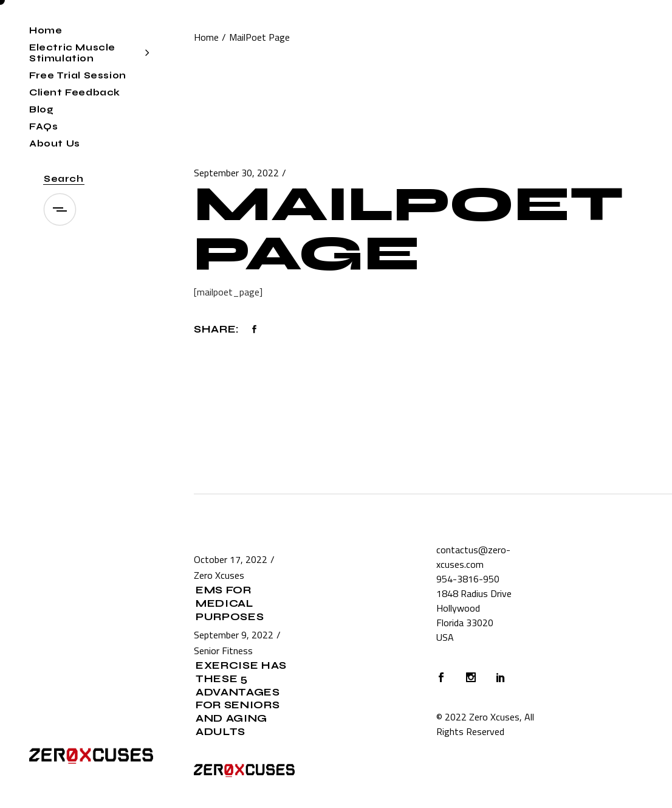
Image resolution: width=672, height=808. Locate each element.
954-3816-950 (468, 579)
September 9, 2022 (234, 635)
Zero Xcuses (219, 575)
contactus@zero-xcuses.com (473, 557)
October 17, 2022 (231, 559)
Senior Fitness (223, 651)
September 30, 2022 (236, 173)
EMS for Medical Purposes (230, 603)
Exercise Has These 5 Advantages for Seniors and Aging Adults (241, 699)
